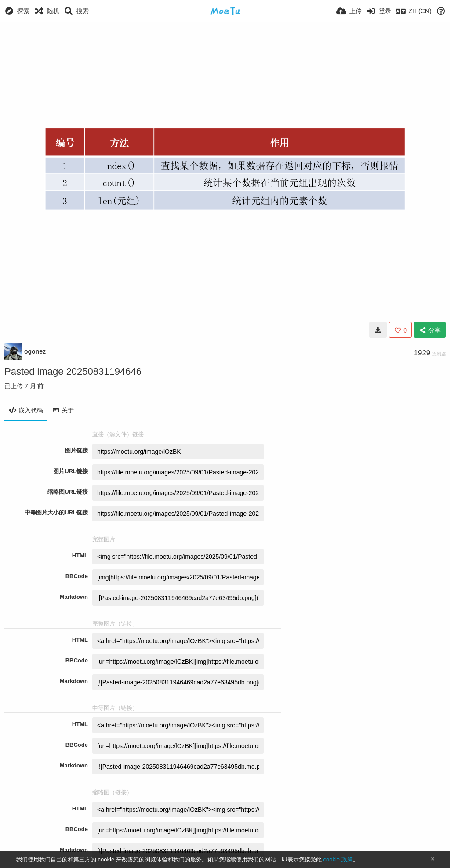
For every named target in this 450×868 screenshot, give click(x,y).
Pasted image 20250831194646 (73, 371)
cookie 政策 (338, 859)
